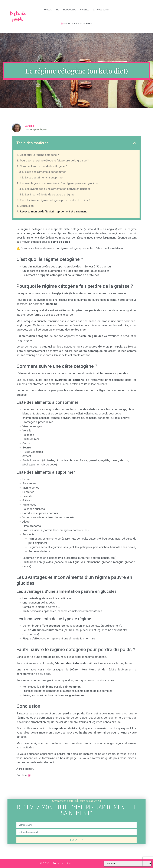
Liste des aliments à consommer (45, 172)
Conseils (85, 10)
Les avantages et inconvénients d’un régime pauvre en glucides (59, 183)
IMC (57, 10)
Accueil (48, 10)
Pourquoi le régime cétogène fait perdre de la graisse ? (54, 160)
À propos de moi (101, 10)
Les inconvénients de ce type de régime (50, 194)
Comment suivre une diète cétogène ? (43, 166)
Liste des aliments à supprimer (44, 177)
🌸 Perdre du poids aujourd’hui (76, 23)
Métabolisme (70, 10)
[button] (135, 143)
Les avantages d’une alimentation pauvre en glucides (58, 189)
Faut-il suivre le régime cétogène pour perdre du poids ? (55, 200)
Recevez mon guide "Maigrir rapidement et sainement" (54, 211)
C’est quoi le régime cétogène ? (39, 155)
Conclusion (27, 206)
